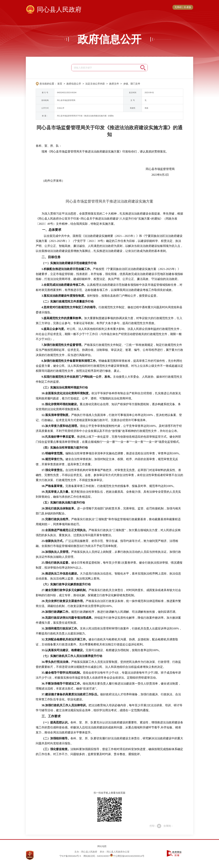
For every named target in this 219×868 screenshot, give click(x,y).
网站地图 (102, 846)
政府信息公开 (109, 39)
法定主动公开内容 (95, 84)
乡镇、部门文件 (132, 84)
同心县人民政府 (59, 9)
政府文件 (114, 84)
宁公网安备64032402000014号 (127, 856)
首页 (60, 84)
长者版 (188, 7)
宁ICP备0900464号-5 (70, 856)
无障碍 (178, 7)
